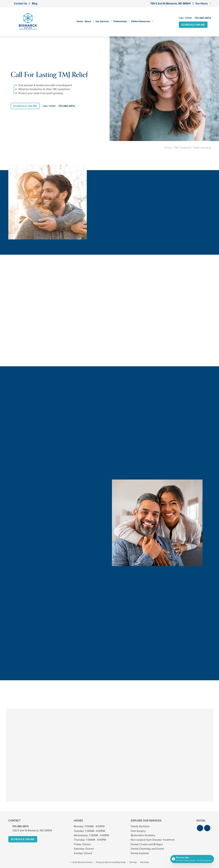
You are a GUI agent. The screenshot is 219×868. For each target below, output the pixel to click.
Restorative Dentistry (143, 834)
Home (80, 21)
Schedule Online (193, 25)
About (88, 21)
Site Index (145, 861)
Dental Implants (140, 852)
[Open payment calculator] (192, 859)
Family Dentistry (140, 825)
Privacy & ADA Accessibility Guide (111, 861)
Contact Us (20, 4)
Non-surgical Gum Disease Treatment (153, 839)
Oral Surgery (138, 830)
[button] (200, 827)
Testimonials (120, 21)
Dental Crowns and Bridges (147, 843)
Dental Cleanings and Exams (147, 848)
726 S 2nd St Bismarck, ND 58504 (170, 4)
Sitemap (133, 861)
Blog (35, 4)
